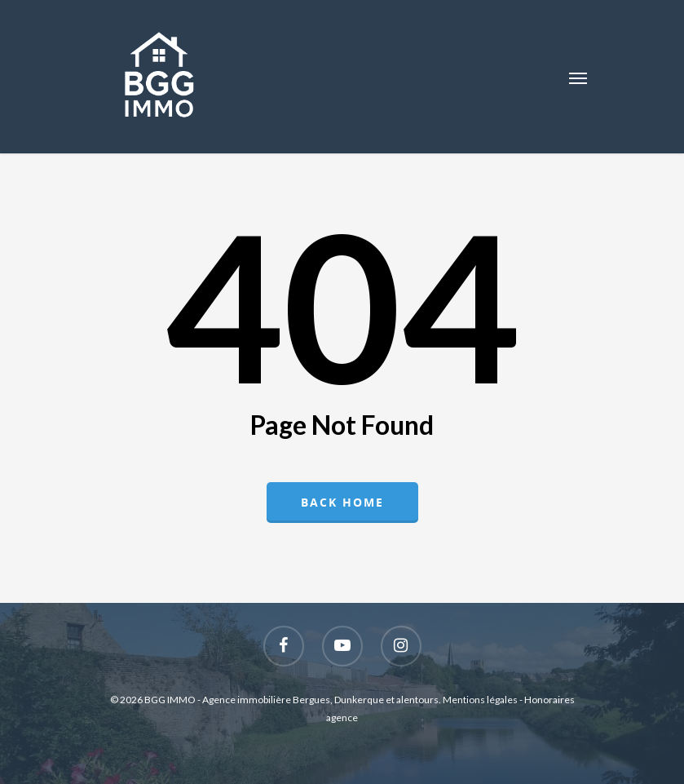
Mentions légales (480, 700)
